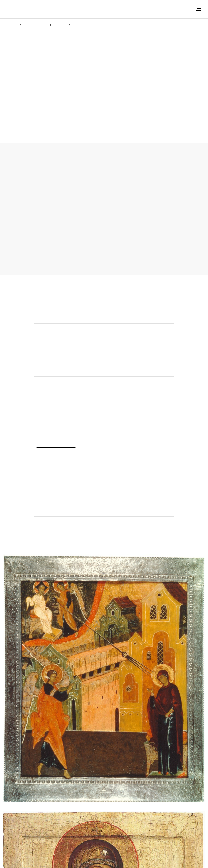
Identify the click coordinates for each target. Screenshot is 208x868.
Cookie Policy (97, 456)
